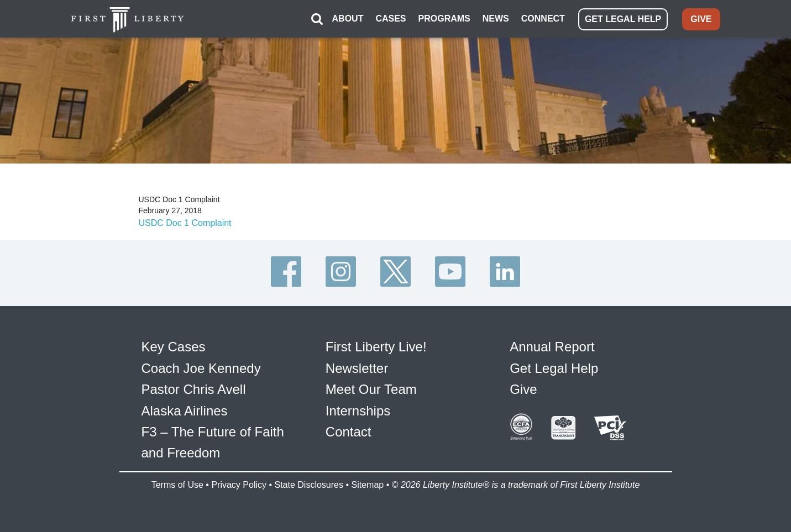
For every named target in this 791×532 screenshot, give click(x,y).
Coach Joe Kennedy (201, 368)
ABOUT (348, 19)
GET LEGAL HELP (623, 19)
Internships (358, 411)
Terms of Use (177, 485)
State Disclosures (309, 485)
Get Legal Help (554, 368)
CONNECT (543, 19)
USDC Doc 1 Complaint (185, 223)
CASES (391, 19)
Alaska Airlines (185, 411)
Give (523, 389)
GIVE (701, 19)
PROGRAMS (444, 19)
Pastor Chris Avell (194, 389)
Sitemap (367, 485)
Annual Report (552, 347)
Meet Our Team (371, 389)
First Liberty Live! (376, 347)
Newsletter (357, 368)
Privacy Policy (239, 485)
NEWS (496, 19)
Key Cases (174, 347)
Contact (349, 432)
